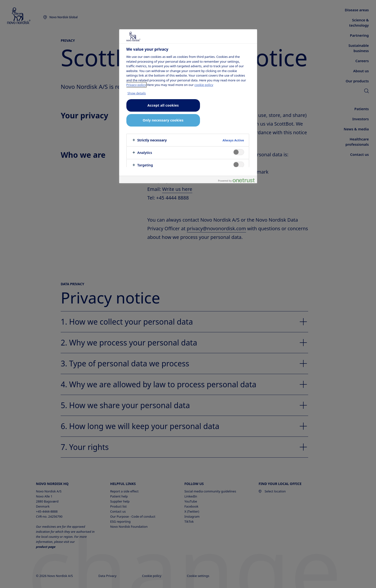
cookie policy (204, 85)
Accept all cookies (163, 105)
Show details (137, 93)
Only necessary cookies (163, 120)
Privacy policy (136, 85)
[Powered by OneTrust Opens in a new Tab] (236, 180)
